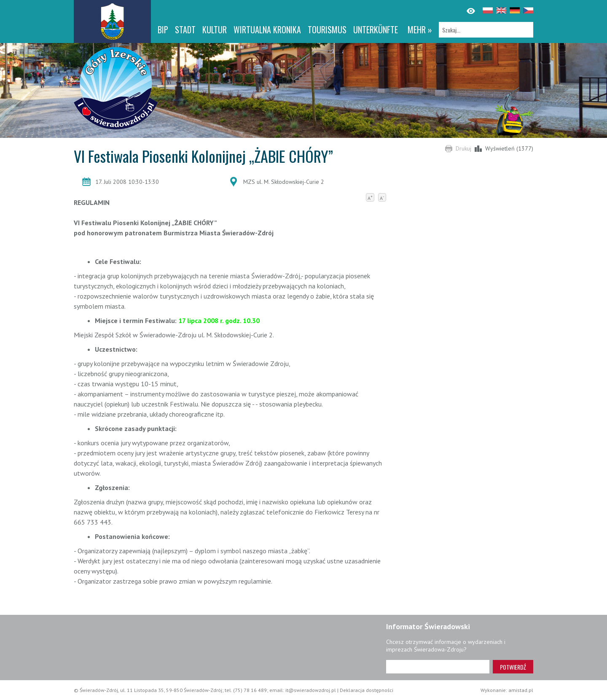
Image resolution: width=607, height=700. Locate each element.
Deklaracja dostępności (367, 690)
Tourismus (327, 30)
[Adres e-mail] (438, 667)
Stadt (185, 30)
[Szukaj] (486, 30)
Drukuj (463, 148)
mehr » (420, 30)
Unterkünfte (376, 30)
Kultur (215, 30)
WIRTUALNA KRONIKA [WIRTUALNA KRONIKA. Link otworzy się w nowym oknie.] (267, 30)
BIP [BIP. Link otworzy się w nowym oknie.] (163, 30)
